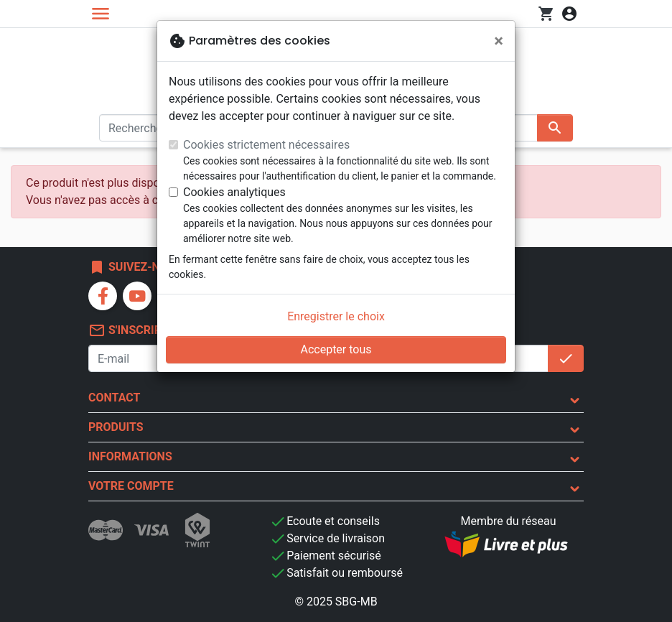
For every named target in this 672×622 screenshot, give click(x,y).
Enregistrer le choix (336, 316)
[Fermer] (499, 41)
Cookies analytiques (234, 192)
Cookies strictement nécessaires (266, 145)
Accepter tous (336, 349)
